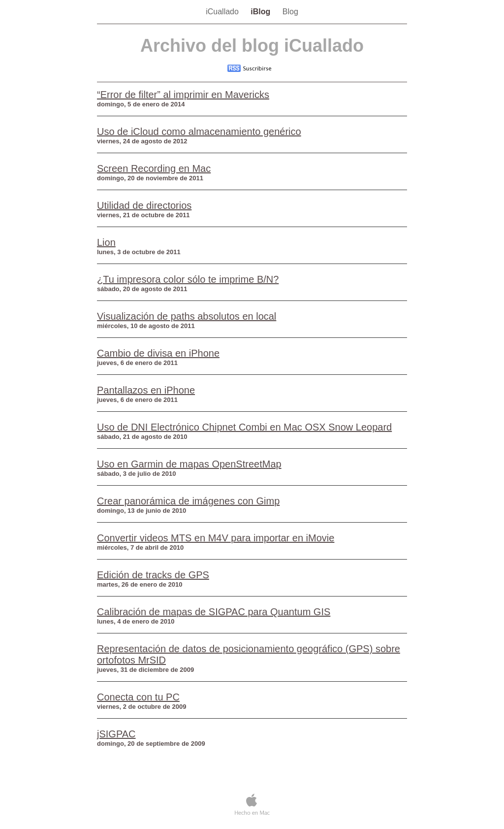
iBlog (261, 12)
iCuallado (223, 12)
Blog (290, 12)
